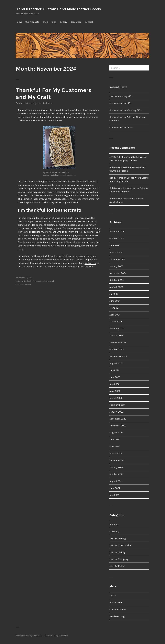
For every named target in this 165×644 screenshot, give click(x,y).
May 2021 (114, 495)
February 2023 (117, 405)
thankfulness (32, 281)
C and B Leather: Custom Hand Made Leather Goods (58, 9)
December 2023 (118, 342)
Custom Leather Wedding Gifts (125, 110)
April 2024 (115, 315)
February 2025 (117, 259)
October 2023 (117, 349)
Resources (76, 22)
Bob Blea (114, 167)
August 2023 (116, 363)
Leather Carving (118, 538)
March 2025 (116, 252)
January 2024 (116, 336)
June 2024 (115, 301)
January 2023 (116, 412)
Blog (54, 22)
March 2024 (116, 322)
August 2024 (116, 287)
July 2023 (114, 370)
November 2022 (118, 426)
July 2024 (114, 294)
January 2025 (116, 266)
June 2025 (115, 245)
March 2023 (116, 398)
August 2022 (116, 433)
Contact (89, 22)
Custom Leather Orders (122, 127)
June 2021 (115, 488)
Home (19, 22)
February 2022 (117, 460)
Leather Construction (120, 545)
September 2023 (118, 356)
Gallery (63, 22)
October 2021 (116, 474)
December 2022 (118, 419)
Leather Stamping (119, 559)
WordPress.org (117, 616)
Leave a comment (23, 285)
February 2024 (117, 329)
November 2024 (118, 273)
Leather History (117, 552)
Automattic (63, 636)
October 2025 (117, 238)
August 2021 (116, 481)
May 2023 (114, 384)
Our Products (32, 22)
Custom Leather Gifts (120, 103)
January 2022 (116, 467)
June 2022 (115, 440)
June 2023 (115, 377)
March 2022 (116, 453)
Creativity (31, 103)
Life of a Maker (45, 103)
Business (20, 103)
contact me (90, 263)
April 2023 (115, 391)
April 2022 (115, 446)
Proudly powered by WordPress (29, 636)
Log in (113, 596)
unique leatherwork (46, 281)
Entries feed (116, 602)
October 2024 (117, 280)
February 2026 (117, 231)
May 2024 (114, 308)
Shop (45, 22)
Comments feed (118, 609)
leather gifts (21, 281)
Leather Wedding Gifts (121, 96)
